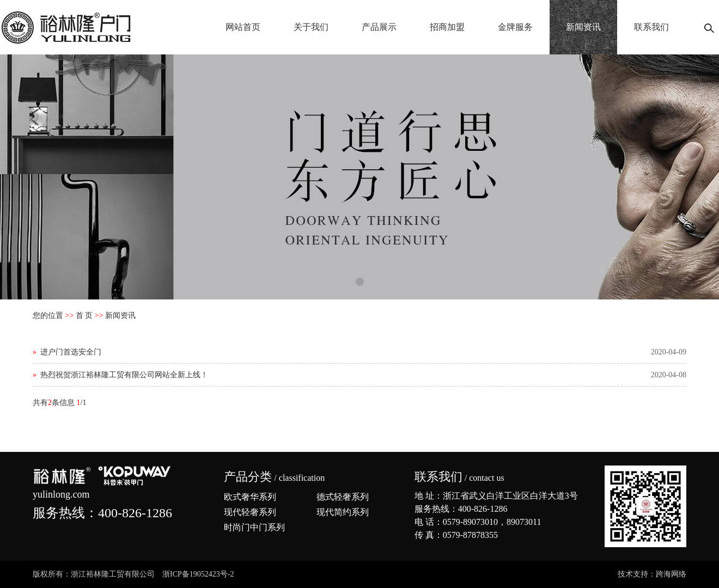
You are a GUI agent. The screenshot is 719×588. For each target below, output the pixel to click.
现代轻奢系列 (250, 512)
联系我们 (651, 27)
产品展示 (379, 27)
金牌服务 (515, 27)
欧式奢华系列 (250, 497)
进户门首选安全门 (71, 352)
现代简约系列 (343, 512)
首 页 (84, 316)
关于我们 (311, 27)
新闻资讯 (583, 27)
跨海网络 (671, 574)
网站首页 (243, 27)
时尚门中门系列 (254, 527)
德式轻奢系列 (343, 497)
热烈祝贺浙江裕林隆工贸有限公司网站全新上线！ (124, 375)
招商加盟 (447, 27)
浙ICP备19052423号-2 (198, 574)
